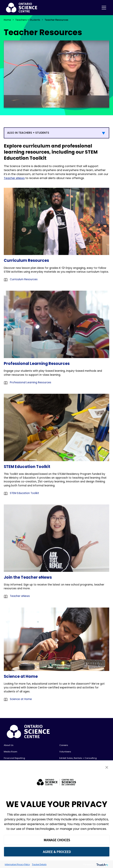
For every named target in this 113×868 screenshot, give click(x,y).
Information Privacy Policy (17, 864)
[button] (107, 767)
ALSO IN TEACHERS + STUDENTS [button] (28, 133)
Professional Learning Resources (31, 382)
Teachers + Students (28, 20)
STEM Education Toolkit (24, 493)
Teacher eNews (14, 178)
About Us (9, 745)
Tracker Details (39, 864)
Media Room (11, 752)
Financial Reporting (14, 758)
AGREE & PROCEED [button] (57, 852)
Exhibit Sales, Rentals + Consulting (78, 758)
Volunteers (65, 752)
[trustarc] (102, 864)
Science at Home (21, 699)
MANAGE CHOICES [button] (57, 840)
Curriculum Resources (24, 279)
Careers (64, 745)
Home (7, 20)
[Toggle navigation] (104, 8)
